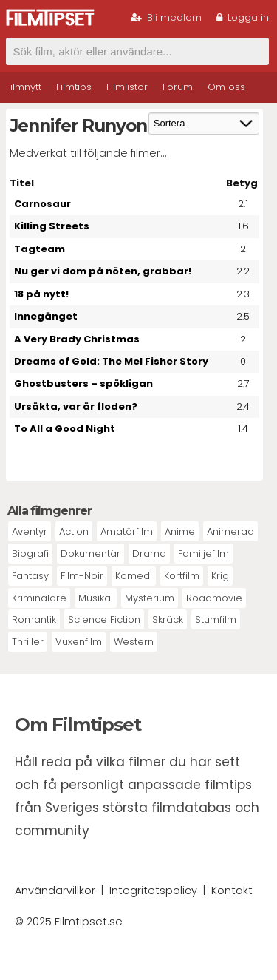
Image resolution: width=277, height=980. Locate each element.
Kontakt (232, 891)
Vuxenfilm (79, 642)
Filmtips (74, 87)
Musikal (96, 598)
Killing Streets (52, 226)
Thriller (28, 642)
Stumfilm (216, 619)
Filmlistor (127, 87)
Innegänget (46, 316)
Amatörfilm (127, 531)
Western (134, 642)
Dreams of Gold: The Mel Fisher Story (111, 361)
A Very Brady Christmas (77, 339)
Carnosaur (42, 204)
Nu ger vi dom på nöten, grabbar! (103, 271)
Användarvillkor (55, 891)
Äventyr (30, 531)
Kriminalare (39, 598)
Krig (220, 576)
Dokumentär (90, 554)
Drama (149, 554)
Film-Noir (82, 576)
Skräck (168, 619)
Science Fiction (104, 619)
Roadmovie (214, 598)
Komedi (134, 576)
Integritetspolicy (153, 891)
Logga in (243, 17)
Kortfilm (182, 576)
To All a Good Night (65, 429)
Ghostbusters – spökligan (83, 383)
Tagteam (40, 249)
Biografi (30, 554)
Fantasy (30, 576)
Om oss (226, 87)
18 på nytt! (41, 294)
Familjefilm (204, 554)
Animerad (230, 531)
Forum (178, 87)
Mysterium (150, 598)
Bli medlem (166, 17)
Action (74, 531)
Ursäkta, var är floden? (76, 406)
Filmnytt (24, 87)
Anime (180, 531)
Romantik (34, 619)
